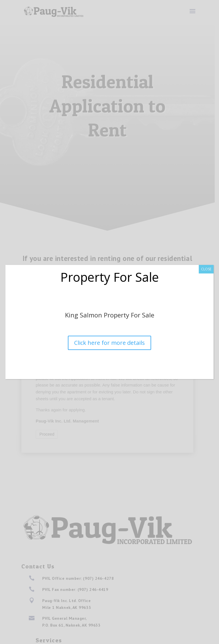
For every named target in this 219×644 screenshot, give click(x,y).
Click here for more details (109, 343)
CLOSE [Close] (206, 269)
